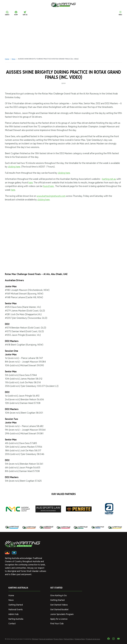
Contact (12, 624)
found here (49, 186)
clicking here (14, 167)
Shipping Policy (80, 639)
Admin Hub (13, 614)
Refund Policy (69, 639)
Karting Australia (16, 619)
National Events (15, 610)
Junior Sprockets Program (62, 614)
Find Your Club (56, 624)
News (14, 59)
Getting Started (15, 605)
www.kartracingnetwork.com (51, 196)
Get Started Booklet (59, 610)
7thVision (35, 639)
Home (7, 59)
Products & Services (93, 639)
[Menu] (120, 13)
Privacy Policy (58, 639)
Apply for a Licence (59, 619)
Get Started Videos (59, 605)
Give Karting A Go (58, 596)
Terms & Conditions (46, 639)
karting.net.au (109, 179)
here (31, 183)
